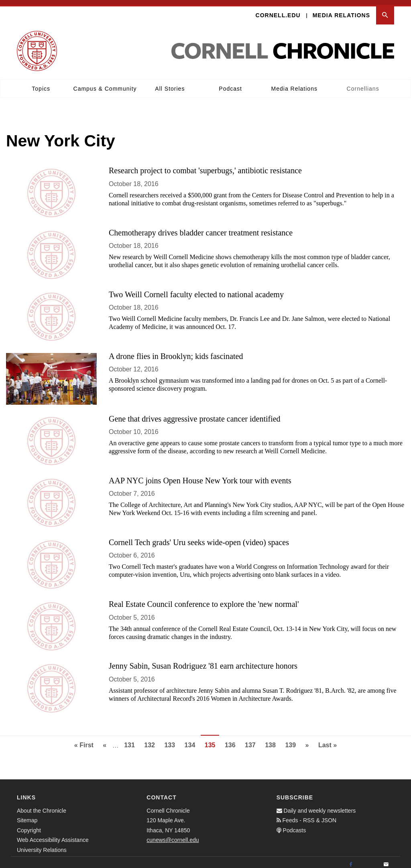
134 (192, 739)
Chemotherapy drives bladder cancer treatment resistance (201, 228)
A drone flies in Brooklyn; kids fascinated (176, 351)
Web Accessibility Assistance (53, 835)
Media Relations (341, 10)
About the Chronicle (42, 806)
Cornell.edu (278, 10)
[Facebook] (351, 860)
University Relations (42, 845)
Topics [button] (41, 84)
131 (131, 739)
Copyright (29, 825)
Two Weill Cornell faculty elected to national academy (196, 290)
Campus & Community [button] (105, 84)
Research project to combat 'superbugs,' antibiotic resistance (205, 166)
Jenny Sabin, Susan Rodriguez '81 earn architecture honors (203, 661)
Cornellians (363, 84)
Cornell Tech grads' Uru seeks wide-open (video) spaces (199, 537)
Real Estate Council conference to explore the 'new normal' (204, 599)
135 (212, 742)
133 (172, 739)
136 (232, 739)
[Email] (386, 860)
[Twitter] (368, 860)
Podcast (230, 84)
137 (252, 739)
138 (272, 739)
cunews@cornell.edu (173, 835)
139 (292, 739)
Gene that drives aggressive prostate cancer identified (195, 414)
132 (152, 739)
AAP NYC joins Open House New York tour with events (200, 476)
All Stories (170, 84)
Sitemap (27, 815)
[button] (385, 11)
